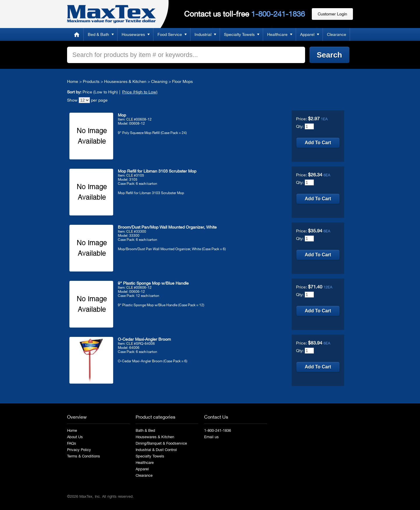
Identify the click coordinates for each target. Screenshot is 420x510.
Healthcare (277, 34)
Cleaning (159, 81)
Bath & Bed (145, 430)
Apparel (307, 34)
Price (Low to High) (100, 92)
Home (77, 34)
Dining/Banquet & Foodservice (161, 443)
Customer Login (332, 14)
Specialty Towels (239, 34)
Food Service (170, 34)
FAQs (72, 443)
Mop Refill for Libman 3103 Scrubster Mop (157, 171)
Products (91, 81)
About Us (75, 437)
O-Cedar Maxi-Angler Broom (144, 339)
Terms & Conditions (84, 456)
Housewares (133, 34)
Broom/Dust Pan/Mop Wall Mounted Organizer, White (167, 227)
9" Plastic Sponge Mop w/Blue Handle (153, 283)
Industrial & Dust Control (156, 450)
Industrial (203, 34)
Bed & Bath (98, 34)
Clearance (337, 34)
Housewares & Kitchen (125, 81)
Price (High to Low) (140, 92)
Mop (122, 115)
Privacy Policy (79, 450)
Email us (211, 437)
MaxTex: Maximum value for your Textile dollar (111, 14)
